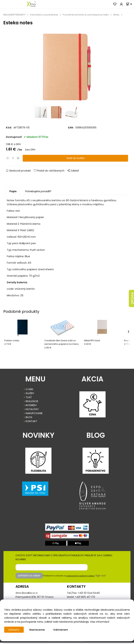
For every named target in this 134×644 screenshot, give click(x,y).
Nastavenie (37, 630)
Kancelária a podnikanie (44, 15)
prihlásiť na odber (29, 577)
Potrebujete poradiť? (38, 193)
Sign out (101, 577)
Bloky (116, 15)
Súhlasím (14, 630)
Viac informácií (100, 622)
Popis (13, 193)
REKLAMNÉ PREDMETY (14, 15)
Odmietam (61, 630)
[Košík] (130, 4)
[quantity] (13, 160)
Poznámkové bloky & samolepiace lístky (86, 15)
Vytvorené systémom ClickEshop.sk (67, 642)
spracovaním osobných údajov (80, 577)
